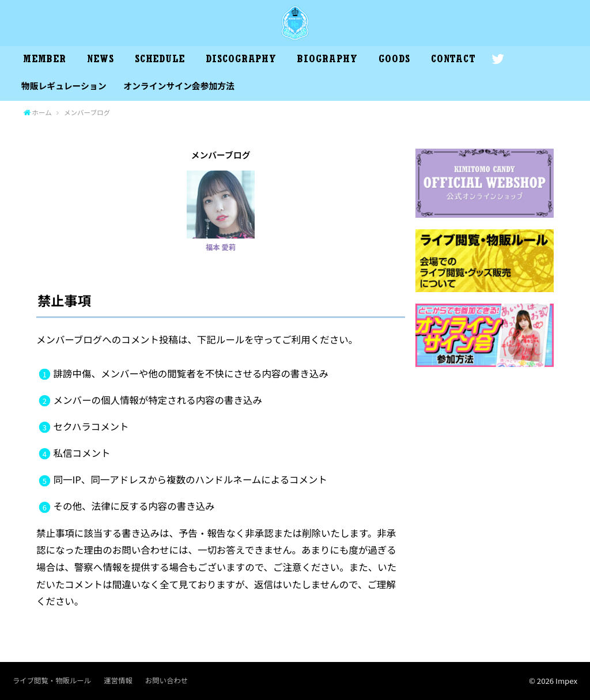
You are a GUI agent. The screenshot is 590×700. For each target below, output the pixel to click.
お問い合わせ (167, 680)
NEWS (101, 60)
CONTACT (453, 60)
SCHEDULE (160, 60)
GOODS (394, 60)
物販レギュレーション (64, 86)
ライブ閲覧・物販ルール (52, 680)
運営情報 (118, 680)
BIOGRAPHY (327, 60)
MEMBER (44, 60)
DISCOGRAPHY (241, 60)
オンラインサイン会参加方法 (179, 86)
